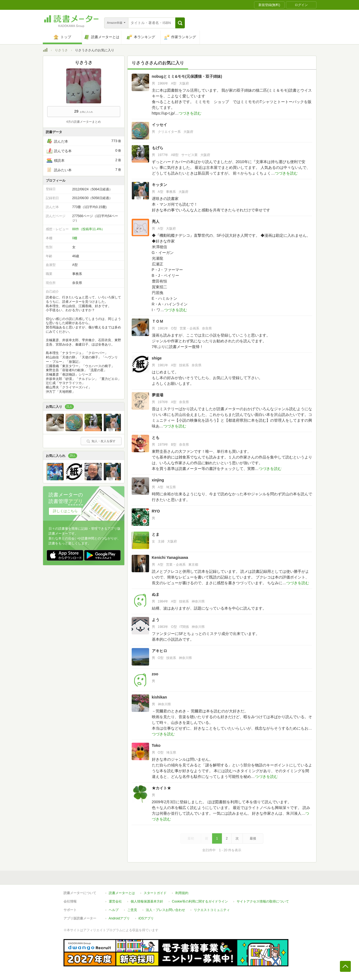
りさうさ (61, 50)
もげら (158, 148)
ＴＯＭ (158, 321)
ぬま (156, 594)
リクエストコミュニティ (212, 910)
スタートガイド (155, 893)
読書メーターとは (122, 893)
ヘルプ (114, 910)
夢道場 (158, 395)
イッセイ (159, 125)
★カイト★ (161, 788)
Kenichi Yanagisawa (170, 558)
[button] (180, 23)
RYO (156, 511)
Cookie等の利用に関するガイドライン (200, 901)
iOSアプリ (146, 918)
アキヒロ (159, 651)
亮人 (156, 221)
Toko (156, 745)
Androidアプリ (119, 918)
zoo (155, 674)
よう (156, 620)
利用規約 (182, 893)
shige (157, 358)
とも (156, 437)
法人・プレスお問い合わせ (165, 910)
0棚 (75, 238)
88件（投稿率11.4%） (88, 229)
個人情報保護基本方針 (147, 901)
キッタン (159, 185)
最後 (253, 838)
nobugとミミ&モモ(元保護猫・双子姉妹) (187, 76)
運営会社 (115, 901)
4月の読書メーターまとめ (84, 122)
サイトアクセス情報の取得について (263, 901)
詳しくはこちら (65, 511)
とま (156, 534)
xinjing (158, 480)
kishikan (159, 697)
